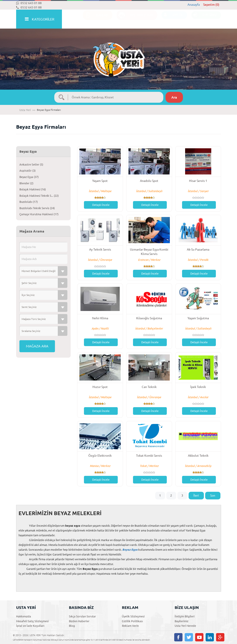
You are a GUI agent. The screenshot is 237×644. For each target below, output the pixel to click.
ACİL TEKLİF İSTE (135, 19)
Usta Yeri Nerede (185, 626)
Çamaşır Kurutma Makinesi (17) (39, 214)
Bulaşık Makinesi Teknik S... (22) (39, 196)
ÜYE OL (172, 19)
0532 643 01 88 (29, 3)
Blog (72, 626)
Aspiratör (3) (27, 171)
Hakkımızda (24, 616)
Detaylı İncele (101, 205)
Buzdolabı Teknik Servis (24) (37, 208)
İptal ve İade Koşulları (30, 626)
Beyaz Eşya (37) (29, 177)
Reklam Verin (130, 626)
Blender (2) (26, 183)
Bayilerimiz (182, 621)
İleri (196, 495)
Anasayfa (194, 5)
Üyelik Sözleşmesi (133, 616)
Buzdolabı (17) (29, 202)
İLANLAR (95, 19)
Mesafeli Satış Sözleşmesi (32, 621)
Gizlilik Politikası (132, 621)
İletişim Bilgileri (185, 616)
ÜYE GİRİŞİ (204, 19)
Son (213, 495)
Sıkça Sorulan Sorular (82, 616)
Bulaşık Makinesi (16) (33, 189)
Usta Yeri (25, 110)
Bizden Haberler (79, 621)
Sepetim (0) (211, 5)
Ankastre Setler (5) (31, 164)
